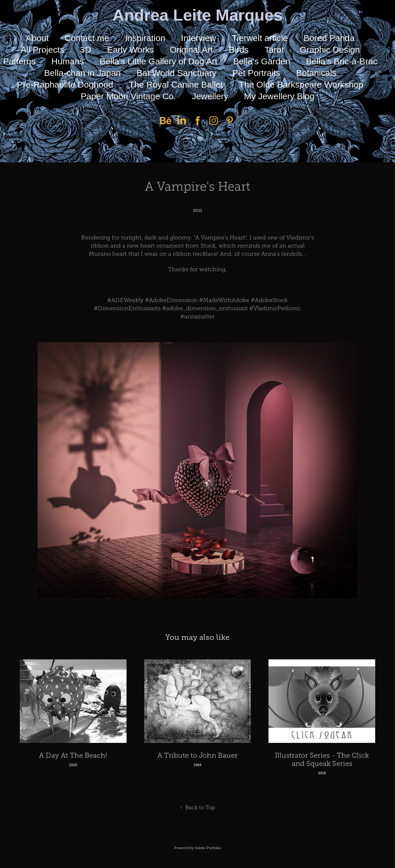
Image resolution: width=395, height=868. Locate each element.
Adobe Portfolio (208, 848)
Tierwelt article (260, 38)
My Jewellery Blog (279, 96)
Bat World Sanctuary (177, 73)
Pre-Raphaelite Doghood (65, 85)
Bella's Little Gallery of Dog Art (159, 61)
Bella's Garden (261, 61)
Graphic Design (330, 50)
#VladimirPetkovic (275, 308)
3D (86, 50)
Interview (199, 38)
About (37, 38)
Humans (68, 61)
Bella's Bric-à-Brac (342, 61)
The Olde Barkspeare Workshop (301, 85)
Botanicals (316, 73)
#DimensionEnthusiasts (127, 308)
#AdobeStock (269, 300)
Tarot (274, 50)
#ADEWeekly (125, 300)
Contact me (87, 38)
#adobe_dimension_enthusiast (205, 308)
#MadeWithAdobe (224, 300)
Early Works (130, 50)
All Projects (42, 50)
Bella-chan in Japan (83, 73)
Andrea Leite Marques (197, 15)
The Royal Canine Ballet (176, 85)
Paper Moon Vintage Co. (128, 96)
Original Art (191, 50)
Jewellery (210, 96)
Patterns (19, 61)
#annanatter (197, 316)
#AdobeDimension (171, 300)
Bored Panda (329, 38)
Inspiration (145, 38)
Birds (239, 50)
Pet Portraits (256, 73)
